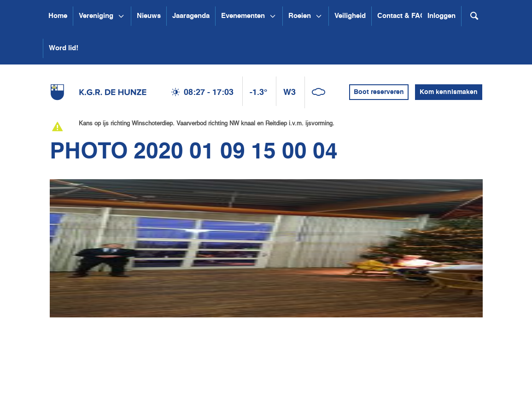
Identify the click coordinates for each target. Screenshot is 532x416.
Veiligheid (350, 16)
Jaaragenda (191, 16)
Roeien (300, 16)
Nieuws (149, 16)
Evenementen (243, 16)
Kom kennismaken (449, 92)
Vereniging (96, 16)
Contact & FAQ (401, 16)
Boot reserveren (379, 92)
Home (58, 16)
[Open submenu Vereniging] (121, 16)
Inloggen (441, 16)
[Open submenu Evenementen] (273, 16)
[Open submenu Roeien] (319, 16)
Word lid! (64, 48)
